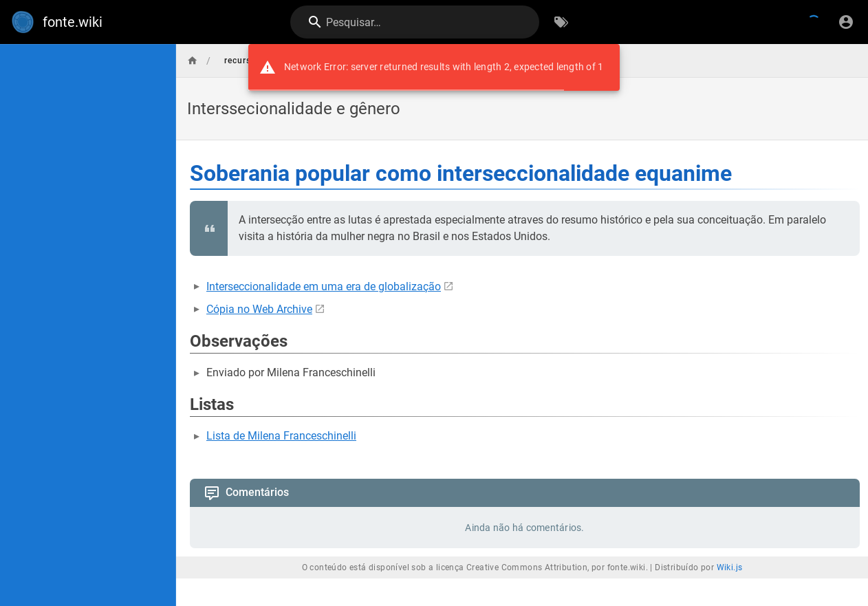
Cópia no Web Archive (259, 309)
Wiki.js (730, 567)
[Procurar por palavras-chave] (561, 22)
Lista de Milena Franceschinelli (281, 436)
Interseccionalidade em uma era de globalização (324, 286)
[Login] (846, 22)
